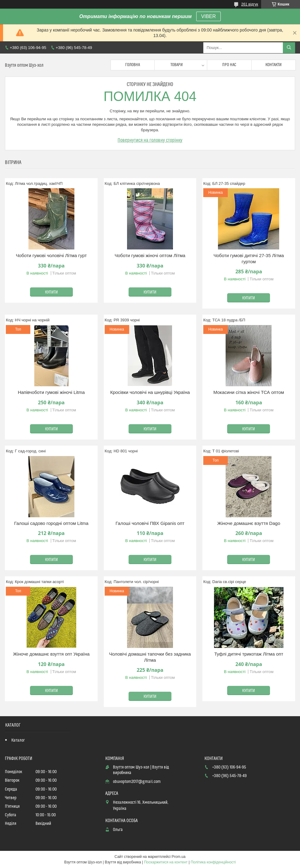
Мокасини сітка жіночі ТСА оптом (249, 392)
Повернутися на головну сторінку (150, 140)
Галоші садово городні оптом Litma (51, 523)
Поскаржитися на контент (166, 862)
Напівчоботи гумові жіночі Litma (51, 392)
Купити (51, 292)
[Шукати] (289, 48)
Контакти (274, 65)
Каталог (18, 740)
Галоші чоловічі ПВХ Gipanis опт (150, 523)
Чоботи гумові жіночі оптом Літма (150, 255)
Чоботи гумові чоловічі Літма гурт (51, 255)
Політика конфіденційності (213, 862)
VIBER (208, 16)
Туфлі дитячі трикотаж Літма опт (249, 654)
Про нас (229, 65)
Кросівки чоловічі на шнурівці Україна (150, 392)
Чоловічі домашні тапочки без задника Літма (150, 657)
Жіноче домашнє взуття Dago (249, 523)
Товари (177, 65)
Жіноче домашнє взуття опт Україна (51, 654)
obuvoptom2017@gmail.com (137, 782)
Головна (133, 65)
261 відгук (250, 4)
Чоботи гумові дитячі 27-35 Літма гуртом (249, 258)
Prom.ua (179, 857)
